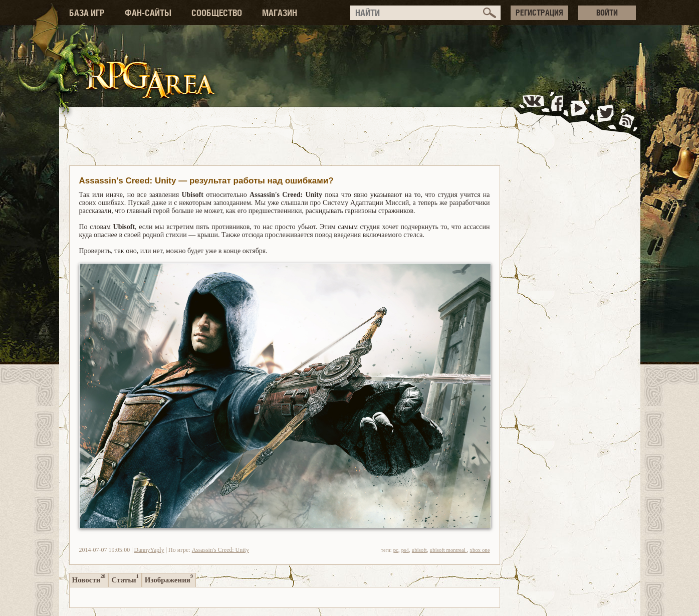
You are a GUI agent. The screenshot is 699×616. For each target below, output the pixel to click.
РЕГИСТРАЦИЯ (539, 13)
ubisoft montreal (448, 550)
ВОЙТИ (607, 13)
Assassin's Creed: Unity (220, 550)
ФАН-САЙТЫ (148, 13)
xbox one (480, 550)
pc (396, 550)
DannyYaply (149, 550)
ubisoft (419, 550)
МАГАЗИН (280, 13)
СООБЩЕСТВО (217, 13)
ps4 (405, 550)
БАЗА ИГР (87, 13)
